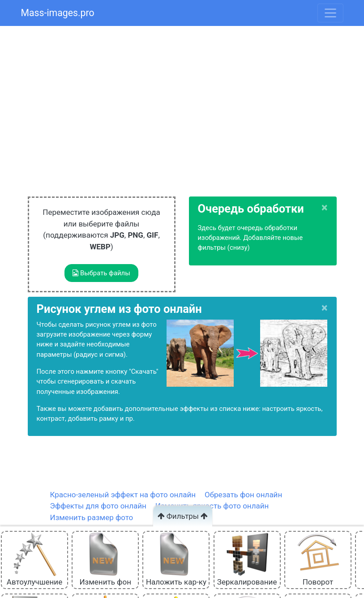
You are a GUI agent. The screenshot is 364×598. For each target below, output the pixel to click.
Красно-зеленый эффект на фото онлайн (123, 495)
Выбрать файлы (101, 273)
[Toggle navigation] (330, 13)
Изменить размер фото (92, 517)
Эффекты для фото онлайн (98, 506)
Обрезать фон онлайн (243, 495)
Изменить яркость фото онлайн (212, 506)
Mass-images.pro (58, 13)
